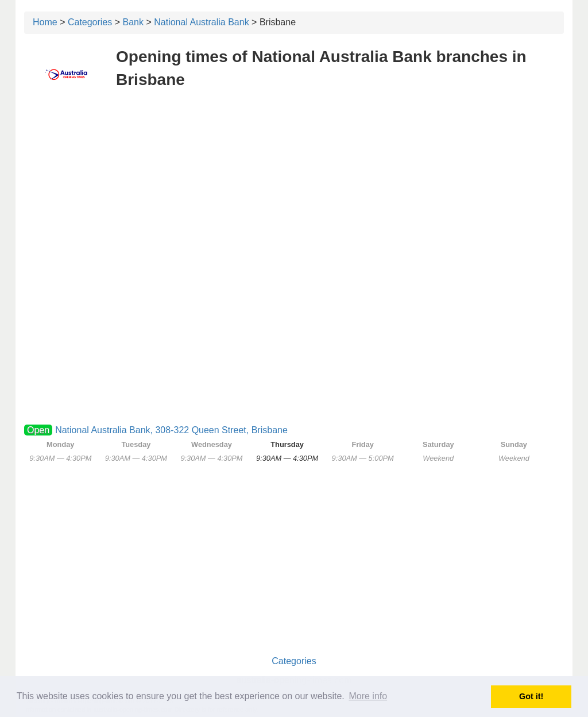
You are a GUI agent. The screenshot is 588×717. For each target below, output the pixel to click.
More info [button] (368, 696)
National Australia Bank (201, 22)
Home (45, 22)
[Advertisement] (294, 183)
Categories (90, 22)
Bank (133, 22)
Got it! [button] (531, 696)
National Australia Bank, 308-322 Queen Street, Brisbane (171, 430)
